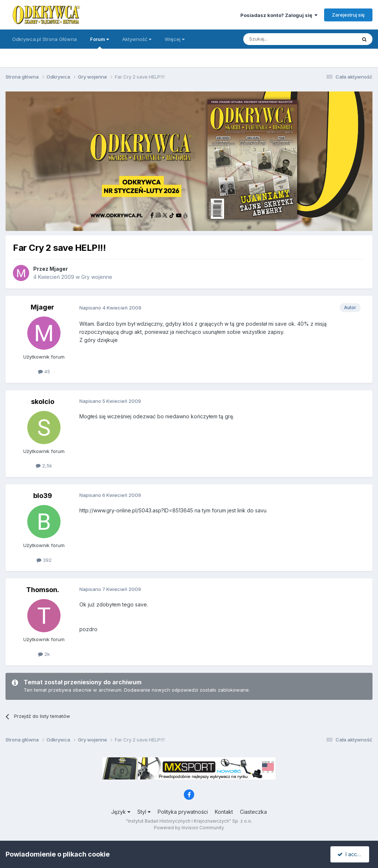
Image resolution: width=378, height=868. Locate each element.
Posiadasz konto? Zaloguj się (279, 15)
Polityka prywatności (183, 812)
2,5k (44, 466)
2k (44, 654)
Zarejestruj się (348, 15)
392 (44, 560)
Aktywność (137, 39)
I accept (351, 854)
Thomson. (43, 590)
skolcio (43, 402)
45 (44, 371)
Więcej (175, 39)
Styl (144, 812)
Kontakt (224, 812)
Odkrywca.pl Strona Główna (44, 39)
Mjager (59, 269)
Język (121, 812)
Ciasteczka (253, 812)
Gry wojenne (97, 277)
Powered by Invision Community (189, 828)
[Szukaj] (281, 39)
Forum (99, 42)
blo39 (43, 496)
